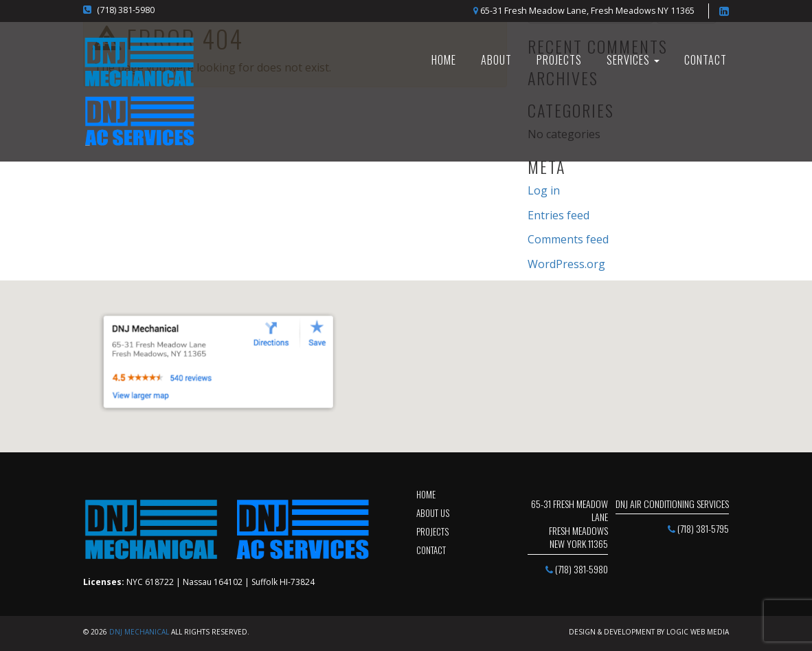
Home (426, 494)
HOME (444, 60)
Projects (559, 60)
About (496, 60)
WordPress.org (566, 264)
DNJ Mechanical (139, 632)
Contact (706, 60)
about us (433, 513)
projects (432, 531)
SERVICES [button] (633, 60)
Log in (544, 190)
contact (431, 550)
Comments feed (568, 239)
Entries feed (559, 215)
